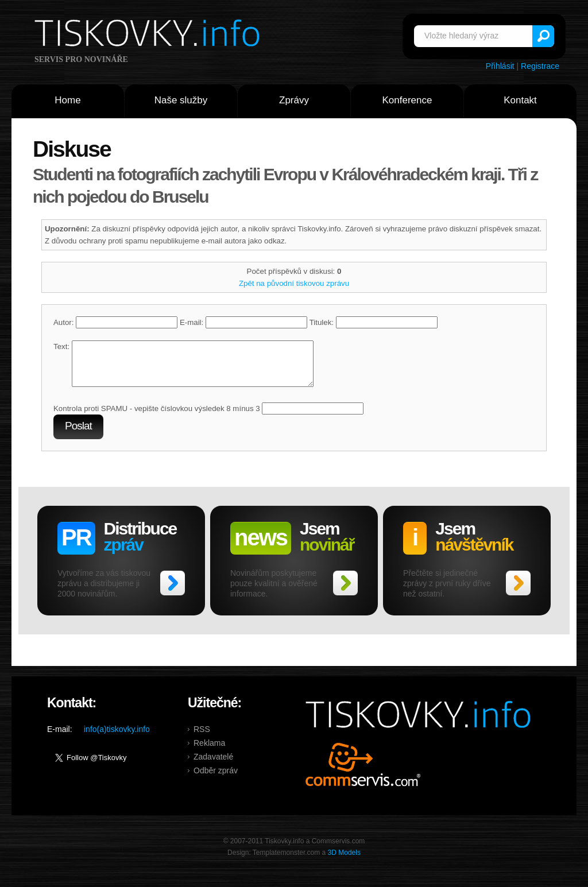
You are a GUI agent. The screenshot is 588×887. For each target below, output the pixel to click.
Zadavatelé (213, 765)
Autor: (115, 322)
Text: (61, 346)
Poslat (78, 434)
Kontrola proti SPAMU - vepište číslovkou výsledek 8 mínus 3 (157, 417)
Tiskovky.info (149, 35)
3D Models (344, 861)
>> (173, 592)
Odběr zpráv (216, 779)
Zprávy (294, 100)
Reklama (209, 752)
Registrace (540, 66)
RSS (202, 738)
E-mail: (243, 322)
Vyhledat (543, 36)
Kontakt (520, 100)
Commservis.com (363, 773)
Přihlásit (500, 66)
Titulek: (374, 322)
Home (67, 100)
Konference (407, 100)
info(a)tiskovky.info (117, 738)
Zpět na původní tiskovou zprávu (294, 283)
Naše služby (181, 100)
